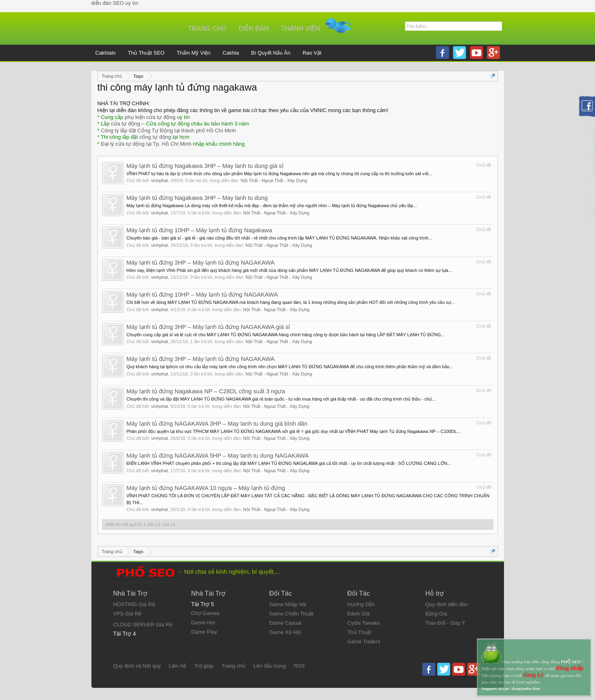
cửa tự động (125, 124)
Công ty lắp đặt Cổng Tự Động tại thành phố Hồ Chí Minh (168, 130)
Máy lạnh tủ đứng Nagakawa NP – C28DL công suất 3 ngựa (206, 391)
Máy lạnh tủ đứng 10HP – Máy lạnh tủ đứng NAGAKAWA (202, 295)
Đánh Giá (359, 614)
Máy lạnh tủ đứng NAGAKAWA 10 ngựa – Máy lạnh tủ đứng (206, 488)
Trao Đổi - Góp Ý (446, 623)
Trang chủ (208, 29)
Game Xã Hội (285, 632)
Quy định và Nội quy (137, 666)
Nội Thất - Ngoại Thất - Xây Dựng (274, 180)
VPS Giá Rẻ (127, 614)
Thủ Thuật (360, 632)
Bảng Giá (436, 614)
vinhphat (159, 180)
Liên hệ (177, 666)
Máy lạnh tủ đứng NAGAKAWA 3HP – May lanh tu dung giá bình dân (217, 424)
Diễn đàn (254, 29)
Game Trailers (364, 642)
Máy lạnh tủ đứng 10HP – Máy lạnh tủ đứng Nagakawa (199, 230)
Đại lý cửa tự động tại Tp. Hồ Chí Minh (146, 144)
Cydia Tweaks (364, 623)
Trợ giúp (204, 666)
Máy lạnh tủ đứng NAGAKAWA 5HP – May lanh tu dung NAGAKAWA (218, 456)
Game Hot (203, 623)
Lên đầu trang (270, 666)
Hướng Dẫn (361, 604)
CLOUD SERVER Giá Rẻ (143, 625)
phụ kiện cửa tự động (150, 117)
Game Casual (285, 623)
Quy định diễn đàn (447, 604)
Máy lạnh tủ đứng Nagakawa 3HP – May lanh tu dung (197, 198)
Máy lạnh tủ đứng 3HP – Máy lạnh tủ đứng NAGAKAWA (201, 263)
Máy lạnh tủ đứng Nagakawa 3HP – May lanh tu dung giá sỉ (205, 166)
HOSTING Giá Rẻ (134, 604)
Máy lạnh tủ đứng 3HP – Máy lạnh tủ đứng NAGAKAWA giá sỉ (209, 327)
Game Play (204, 632)
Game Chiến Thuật (291, 614)
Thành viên (301, 29)
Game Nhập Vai (288, 604)
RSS (300, 666)
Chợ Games (205, 613)
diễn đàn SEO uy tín (115, 3)
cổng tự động (156, 137)
